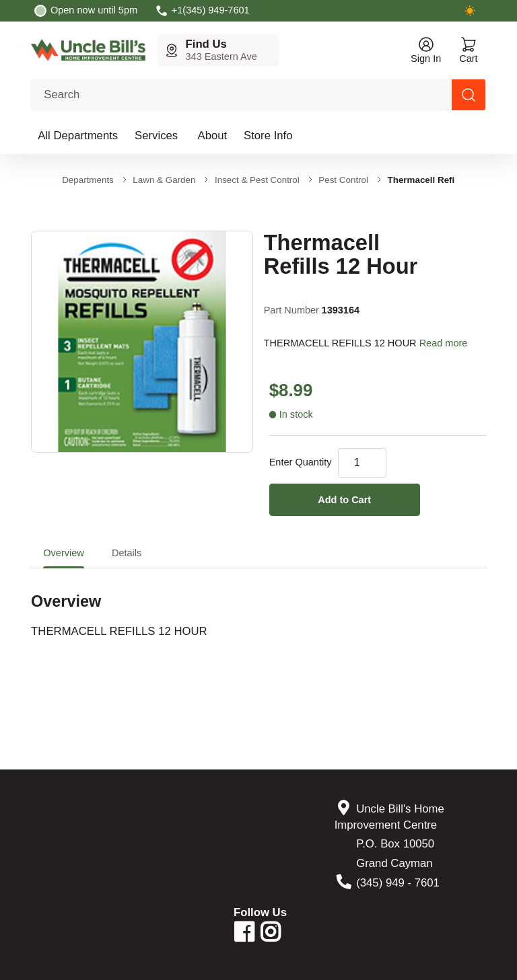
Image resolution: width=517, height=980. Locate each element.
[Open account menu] (426, 50)
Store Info (268, 136)
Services (156, 136)
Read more (444, 343)
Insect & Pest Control (257, 180)
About (213, 136)
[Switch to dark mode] (470, 11)
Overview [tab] (64, 553)
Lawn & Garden (164, 180)
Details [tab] (127, 553)
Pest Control (343, 180)
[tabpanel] (258, 604)
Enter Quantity (301, 462)
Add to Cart (344, 500)
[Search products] (469, 95)
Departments (88, 180)
